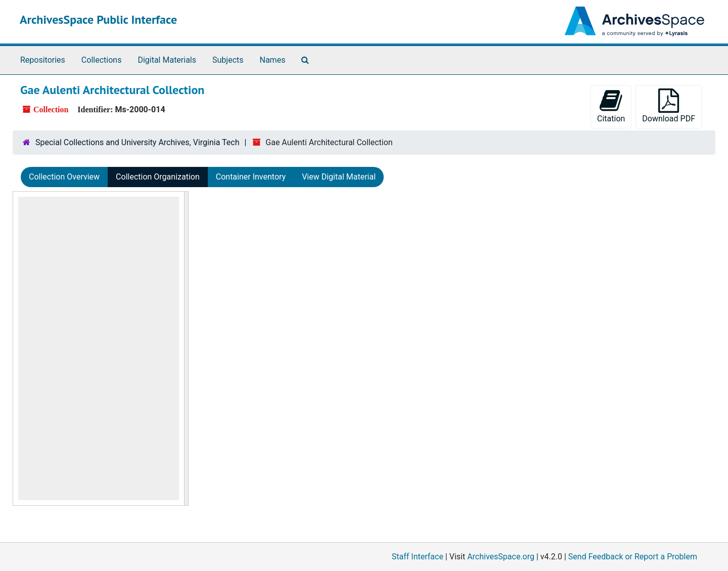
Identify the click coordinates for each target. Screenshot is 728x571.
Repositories (43, 60)
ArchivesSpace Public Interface (98, 19)
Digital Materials (167, 60)
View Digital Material (339, 177)
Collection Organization (158, 177)
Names (273, 60)
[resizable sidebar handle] (186, 348)
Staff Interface (418, 557)
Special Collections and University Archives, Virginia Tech (137, 142)
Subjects (228, 60)
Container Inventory (251, 177)
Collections (102, 60)
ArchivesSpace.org (501, 557)
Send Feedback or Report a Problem (633, 557)
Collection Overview (64, 177)
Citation (611, 106)
